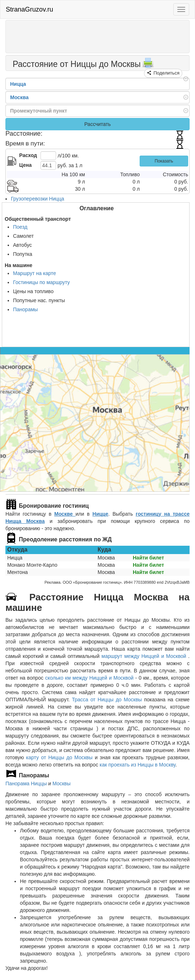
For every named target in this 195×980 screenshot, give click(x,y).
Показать (164, 161)
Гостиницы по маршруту (41, 282)
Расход (28, 155)
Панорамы (26, 309)
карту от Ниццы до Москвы (59, 757)
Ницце (101, 514)
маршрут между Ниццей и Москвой (145, 656)
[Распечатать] (148, 65)
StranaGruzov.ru (29, 9)
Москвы (62, 783)
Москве (65, 514)
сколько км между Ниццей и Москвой (89, 678)
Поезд (20, 227)
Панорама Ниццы (26, 783)
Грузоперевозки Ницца (37, 199)
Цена (25, 165)
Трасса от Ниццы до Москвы (107, 700)
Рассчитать (97, 124)
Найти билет (148, 558)
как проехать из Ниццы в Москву (137, 765)
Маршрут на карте (35, 273)
